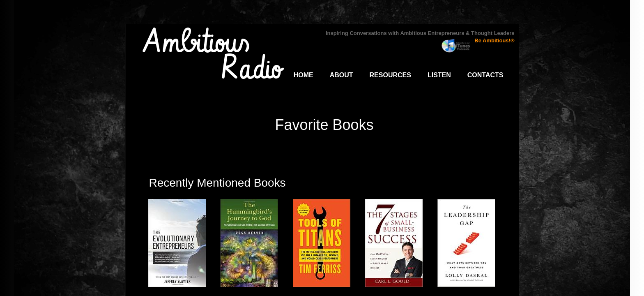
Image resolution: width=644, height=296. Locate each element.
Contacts (485, 75)
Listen (439, 75)
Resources (390, 75)
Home (304, 75)
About (342, 75)
